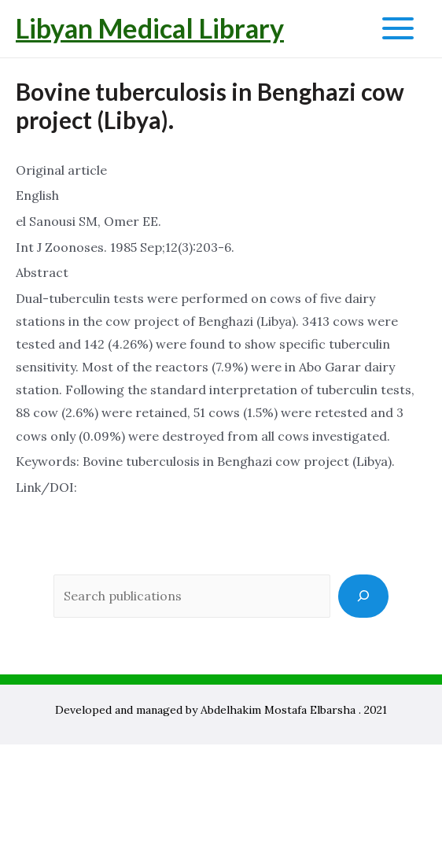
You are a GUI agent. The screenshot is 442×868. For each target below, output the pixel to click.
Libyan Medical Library (150, 28)
